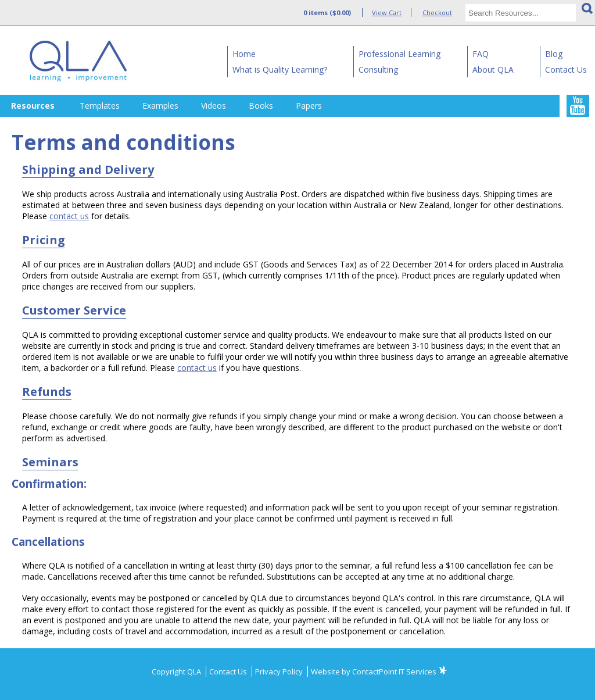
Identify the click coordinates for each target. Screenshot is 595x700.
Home (244, 54)
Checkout (437, 12)
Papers (309, 106)
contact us (69, 216)
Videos (214, 106)
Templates (100, 106)
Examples (160, 106)
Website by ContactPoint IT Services (374, 672)
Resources (33, 106)
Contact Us (566, 69)
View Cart (387, 12)
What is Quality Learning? (280, 69)
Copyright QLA (177, 672)
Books (261, 106)
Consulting (378, 69)
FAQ (481, 54)
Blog (554, 54)
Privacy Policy (280, 672)
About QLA (493, 69)
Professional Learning (399, 54)
